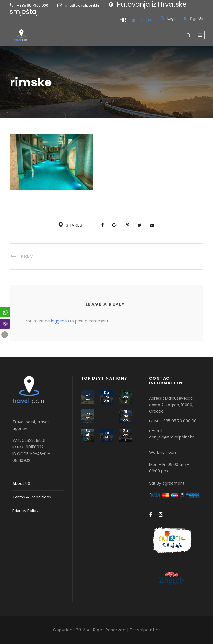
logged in (60, 321)
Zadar (126, 435)
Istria (88, 416)
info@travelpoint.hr (83, 5)
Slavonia (125, 418)
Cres (88, 397)
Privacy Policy (26, 511)
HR (123, 20)
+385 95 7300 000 (41, 5)
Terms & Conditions (32, 497)
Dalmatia (106, 399)
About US (21, 483)
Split (107, 435)
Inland (125, 397)
